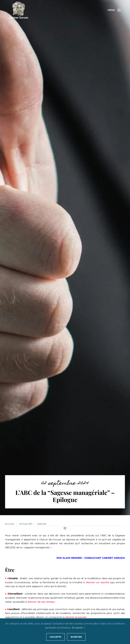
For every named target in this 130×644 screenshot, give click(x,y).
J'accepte (55, 637)
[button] (114, 10)
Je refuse (76, 637)
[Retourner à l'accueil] (19, 10)
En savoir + (79, 628)
